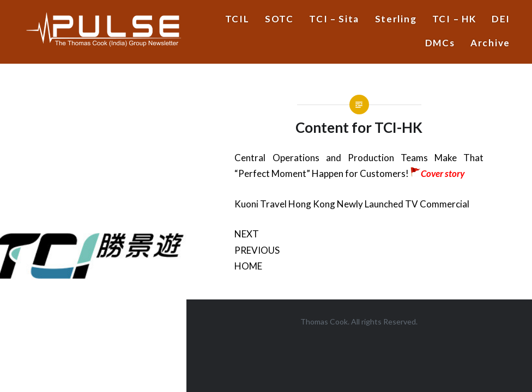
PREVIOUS (257, 250)
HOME (248, 266)
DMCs (440, 43)
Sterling (396, 19)
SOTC (279, 19)
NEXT (247, 234)
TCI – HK (454, 19)
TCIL (237, 19)
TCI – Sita (334, 19)
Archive (490, 43)
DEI (501, 19)
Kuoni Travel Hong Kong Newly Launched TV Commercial (352, 204)
